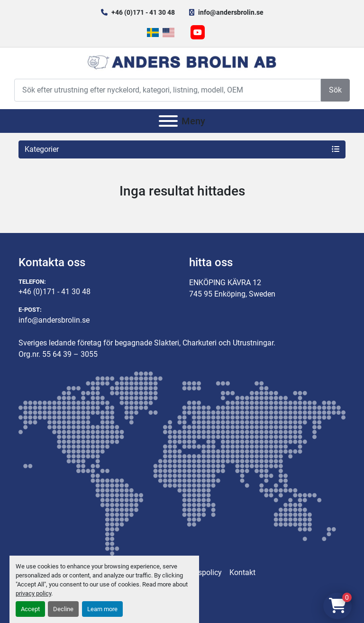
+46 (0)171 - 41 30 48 (143, 12)
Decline (63, 609)
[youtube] (198, 32)
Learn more (102, 609)
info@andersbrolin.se (231, 12)
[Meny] (168, 121)
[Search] (168, 90)
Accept (30, 609)
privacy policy (33, 593)
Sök (335, 90)
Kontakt (242, 572)
